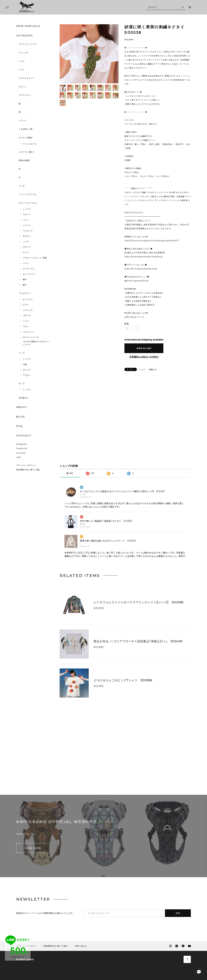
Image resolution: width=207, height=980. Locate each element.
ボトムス (27, 370)
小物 (25, 364)
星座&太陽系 (24, 160)
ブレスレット (29, 332)
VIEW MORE (33, 849)
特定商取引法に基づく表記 (28, 471)
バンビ (22, 61)
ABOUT (22, 407)
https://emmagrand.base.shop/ (141, 269)
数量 (127, 324)
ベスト (26, 263)
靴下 (25, 285)
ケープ (26, 252)
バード (22, 70)
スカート (27, 214)
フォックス (24, 53)
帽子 (25, 279)
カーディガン (29, 269)
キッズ (22, 383)
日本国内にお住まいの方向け (144, 357)
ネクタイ (27, 236)
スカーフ (27, 247)
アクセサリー (25, 293)
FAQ (19, 426)
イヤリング (28, 310)
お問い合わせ (81, 947)
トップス (27, 209)
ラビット (23, 87)
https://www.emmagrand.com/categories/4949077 (151, 241)
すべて (70, 475)
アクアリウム (25, 95)
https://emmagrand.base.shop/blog (143, 257)
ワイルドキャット (27, 78)
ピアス (26, 305)
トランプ (23, 121)
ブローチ (27, 315)
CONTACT (24, 435)
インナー (27, 225)
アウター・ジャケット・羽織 (35, 258)
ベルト (26, 326)
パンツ (26, 220)
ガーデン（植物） (26, 138)
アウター (27, 375)
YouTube (21, 454)
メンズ (22, 353)
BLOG (21, 417)
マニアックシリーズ (28, 44)
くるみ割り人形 (26, 129)
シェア (142, 370)
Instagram (21, 446)
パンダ (22, 186)
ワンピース (28, 231)
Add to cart (144, 348)
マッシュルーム (30, 144)
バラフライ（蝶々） (27, 152)
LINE (19, 459)
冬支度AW (23, 398)
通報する (153, 370)
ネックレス (28, 299)
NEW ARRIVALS (28, 26)
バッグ (26, 242)
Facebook (22, 450)
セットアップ (29, 274)
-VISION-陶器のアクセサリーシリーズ (36, 343)
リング (26, 321)
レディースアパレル (28, 203)
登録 (178, 914)
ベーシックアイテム (28, 194)
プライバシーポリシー (26, 467)
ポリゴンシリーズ (31, 337)
